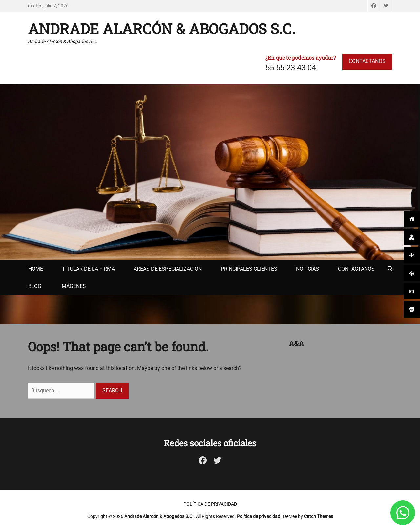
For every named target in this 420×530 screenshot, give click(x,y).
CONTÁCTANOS (367, 61)
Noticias (307, 269)
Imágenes (73, 286)
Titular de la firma (88, 269)
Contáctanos (356, 269)
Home (36, 269)
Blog (35, 286)
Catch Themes (318, 516)
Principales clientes (249, 269)
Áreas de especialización (168, 269)
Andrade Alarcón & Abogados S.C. (162, 29)
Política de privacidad (210, 504)
